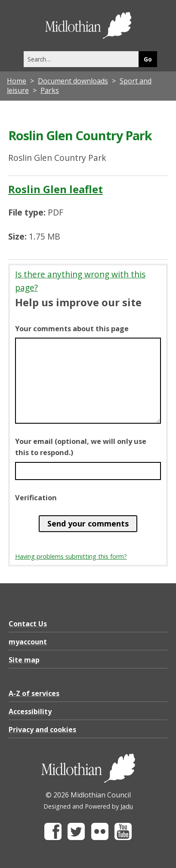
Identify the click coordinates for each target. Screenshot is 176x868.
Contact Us (28, 624)
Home (17, 81)
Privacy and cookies (42, 729)
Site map (24, 660)
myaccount (28, 642)
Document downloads (73, 81)
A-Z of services (34, 693)
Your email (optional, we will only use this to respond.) (81, 447)
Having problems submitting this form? (71, 556)
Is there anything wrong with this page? (80, 281)
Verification (36, 498)
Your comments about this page (72, 329)
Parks (50, 90)
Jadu (127, 806)
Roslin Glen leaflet (56, 189)
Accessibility (30, 711)
